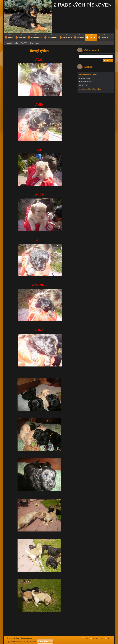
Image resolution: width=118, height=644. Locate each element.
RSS (109, 638)
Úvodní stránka (12, 43)
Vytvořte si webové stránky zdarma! (22, 642)
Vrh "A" (24, 43)
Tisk (86, 638)
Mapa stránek (98, 638)
